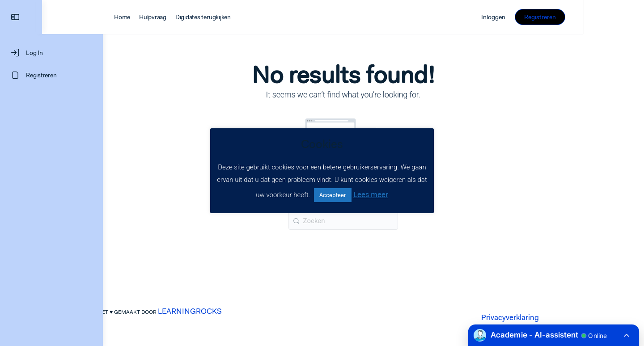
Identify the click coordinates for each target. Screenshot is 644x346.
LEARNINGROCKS (220, 311)
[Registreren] (51, 75)
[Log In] (51, 53)
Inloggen (554, 17)
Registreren (601, 17)
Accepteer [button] (333, 195)
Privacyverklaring (540, 317)
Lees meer (371, 194)
